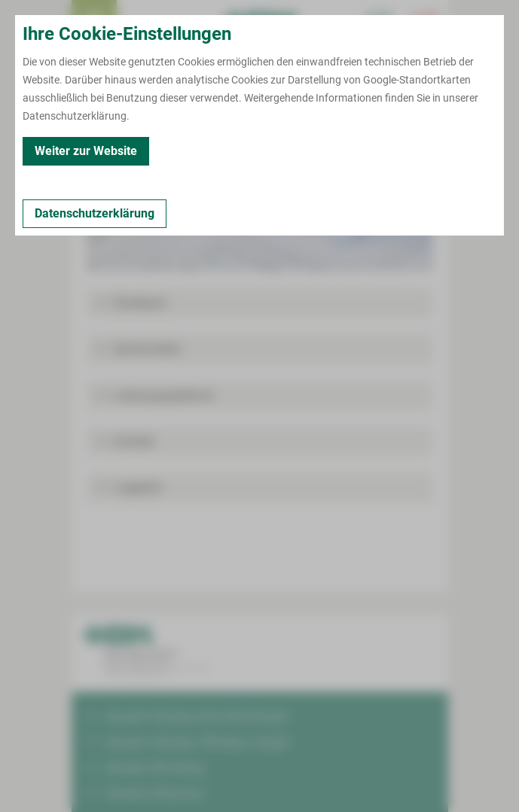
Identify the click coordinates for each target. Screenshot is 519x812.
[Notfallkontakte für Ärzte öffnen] (380, 23)
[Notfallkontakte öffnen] (426, 23)
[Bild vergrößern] (260, 203)
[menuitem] (94, 23)
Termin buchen (139, 23)
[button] (260, 303)
